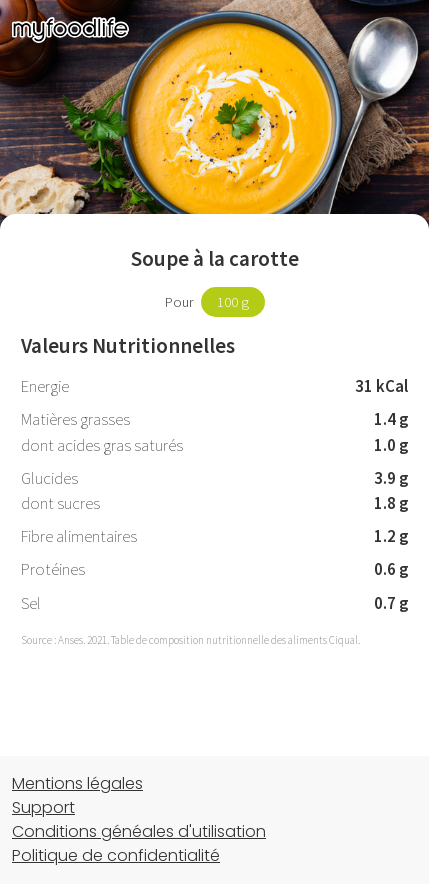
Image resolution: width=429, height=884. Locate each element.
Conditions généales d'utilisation (139, 831)
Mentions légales (77, 783)
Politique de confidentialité (116, 855)
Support (43, 807)
